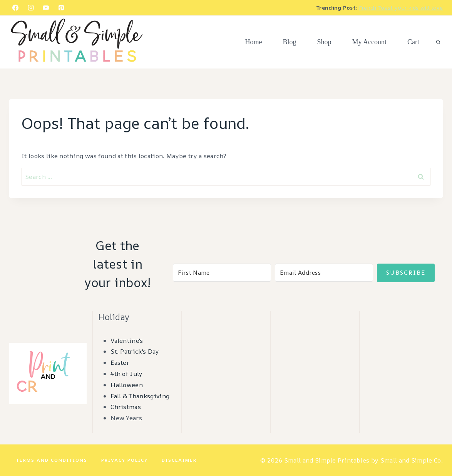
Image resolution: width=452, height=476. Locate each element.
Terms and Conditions (52, 460)
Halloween (127, 385)
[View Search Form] (438, 42)
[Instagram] (31, 8)
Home (253, 42)
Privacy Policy (125, 460)
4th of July (127, 374)
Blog (289, 42)
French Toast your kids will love (401, 8)
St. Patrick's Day (135, 351)
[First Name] (222, 273)
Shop (324, 42)
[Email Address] (324, 273)
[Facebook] (15, 8)
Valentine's (127, 341)
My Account (370, 42)
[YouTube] (46, 8)
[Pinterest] (61, 8)
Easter (120, 362)
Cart (413, 42)
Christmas (126, 407)
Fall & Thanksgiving (140, 396)
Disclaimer (179, 460)
